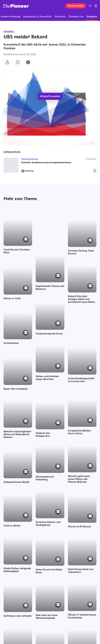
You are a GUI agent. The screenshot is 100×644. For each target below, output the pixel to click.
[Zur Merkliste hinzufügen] (18, 62)
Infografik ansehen (50, 96)
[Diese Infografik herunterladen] (28, 62)
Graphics (9, 31)
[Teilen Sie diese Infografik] (7, 62)
